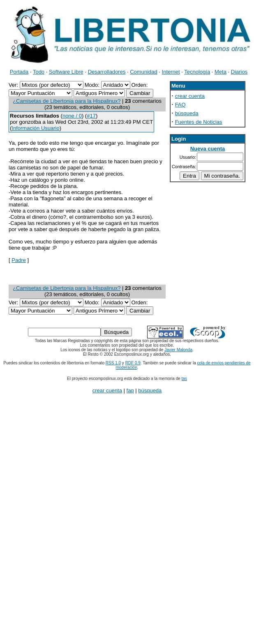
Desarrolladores (107, 72)
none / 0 (72, 116)
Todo (39, 72)
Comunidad (144, 72)
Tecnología (197, 72)
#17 (91, 116)
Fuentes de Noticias (199, 122)
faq (130, 390)
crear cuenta (190, 96)
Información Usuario (35, 128)
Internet (171, 72)
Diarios (239, 72)
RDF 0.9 (133, 363)
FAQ (180, 105)
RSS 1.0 (113, 363)
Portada (19, 72)
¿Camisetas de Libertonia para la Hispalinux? (67, 101)
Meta (221, 72)
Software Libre (66, 72)
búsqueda (187, 113)
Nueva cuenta (208, 149)
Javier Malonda (178, 350)
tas (184, 379)
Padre (19, 260)
